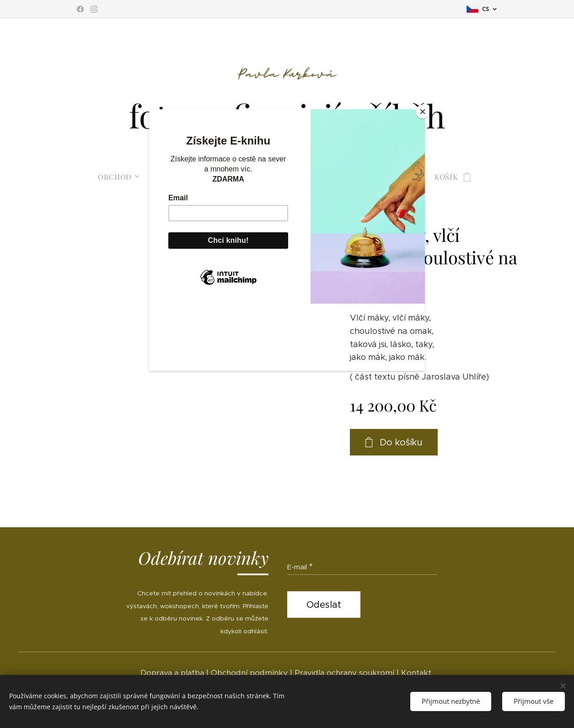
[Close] (423, 112)
